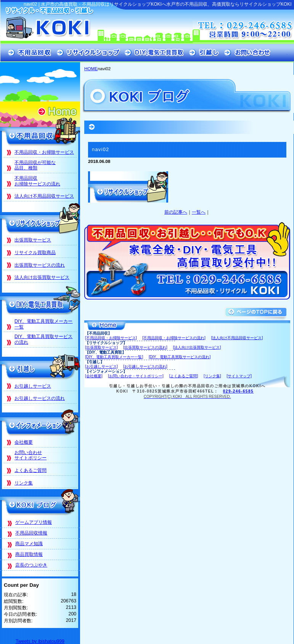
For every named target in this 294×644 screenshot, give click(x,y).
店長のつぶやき (31, 565)
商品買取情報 (29, 554)
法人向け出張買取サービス (42, 277)
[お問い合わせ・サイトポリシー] (136, 376)
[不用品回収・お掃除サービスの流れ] (174, 338)
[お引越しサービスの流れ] (145, 366)
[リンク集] (212, 376)
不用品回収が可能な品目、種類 (35, 165)
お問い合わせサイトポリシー (31, 455)
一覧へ (199, 212)
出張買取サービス (33, 240)
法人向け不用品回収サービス (44, 196)
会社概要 (24, 442)
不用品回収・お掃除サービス (44, 152)
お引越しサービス (33, 386)
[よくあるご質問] (184, 376)
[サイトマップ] (239, 376)
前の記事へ (176, 212)
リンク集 (24, 483)
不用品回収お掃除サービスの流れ (37, 181)
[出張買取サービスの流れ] (145, 347)
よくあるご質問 (31, 470)
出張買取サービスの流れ (40, 265)
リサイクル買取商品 (35, 253)
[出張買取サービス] (101, 347)
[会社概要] (94, 376)
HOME (91, 68)
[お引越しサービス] (101, 366)
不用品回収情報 (31, 533)
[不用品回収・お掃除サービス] (111, 338)
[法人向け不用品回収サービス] (237, 338)
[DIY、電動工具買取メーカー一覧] (114, 357)
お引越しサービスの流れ (40, 398)
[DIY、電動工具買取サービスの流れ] (180, 357)
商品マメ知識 (29, 544)
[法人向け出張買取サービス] (197, 347)
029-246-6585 (238, 391)
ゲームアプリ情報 (34, 522)
